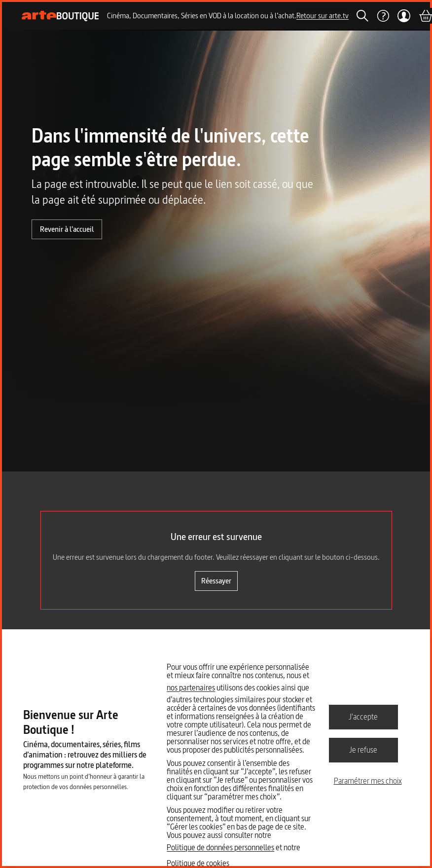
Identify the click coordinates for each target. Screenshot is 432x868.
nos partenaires (191, 687)
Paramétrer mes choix (368, 781)
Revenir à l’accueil (67, 229)
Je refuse (363, 750)
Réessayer (216, 581)
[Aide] (383, 16)
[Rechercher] (362, 16)
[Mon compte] (404, 16)
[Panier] (425, 16)
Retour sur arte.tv (323, 16)
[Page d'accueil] (60, 16)
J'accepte (363, 717)
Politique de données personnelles (220, 847)
